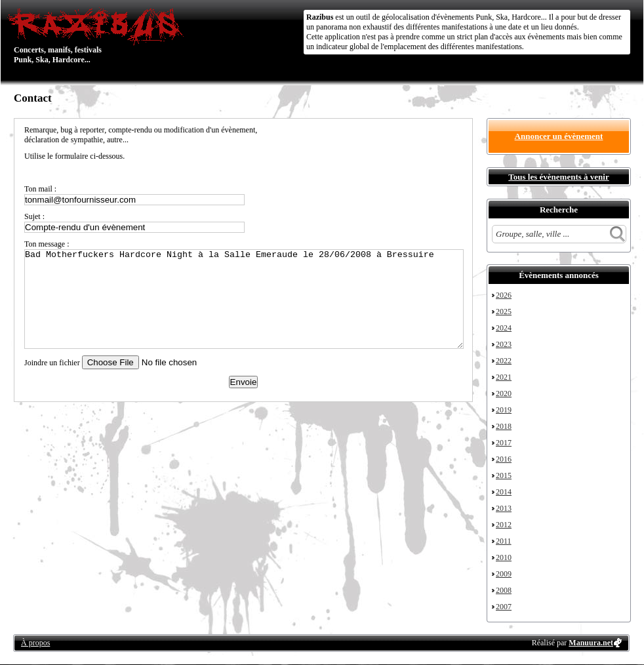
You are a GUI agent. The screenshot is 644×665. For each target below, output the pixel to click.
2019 (504, 410)
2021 (504, 377)
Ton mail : (40, 189)
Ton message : (47, 244)
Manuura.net (591, 643)
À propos (35, 643)
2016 (504, 459)
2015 (504, 475)
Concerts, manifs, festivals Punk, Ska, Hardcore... (99, 35)
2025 (504, 312)
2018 (504, 426)
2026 (504, 295)
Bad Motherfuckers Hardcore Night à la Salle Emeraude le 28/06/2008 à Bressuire (244, 299)
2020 (504, 393)
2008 (504, 590)
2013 (504, 508)
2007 (504, 607)
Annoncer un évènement (559, 136)
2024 (504, 328)
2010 (504, 557)
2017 (504, 443)
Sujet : (34, 216)
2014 (504, 492)
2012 (504, 525)
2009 (504, 574)
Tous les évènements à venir (558, 177)
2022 (504, 361)
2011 (504, 541)
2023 (504, 344)
